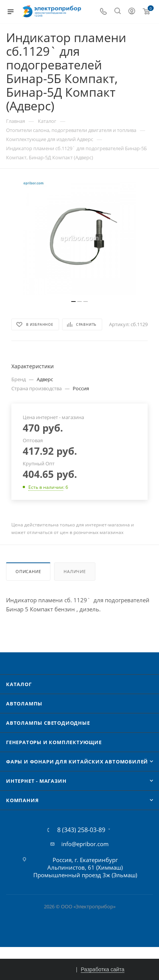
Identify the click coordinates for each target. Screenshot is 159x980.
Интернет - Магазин (36, 781)
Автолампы (24, 704)
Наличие (75, 571)
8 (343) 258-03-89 (81, 830)
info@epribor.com (85, 844)
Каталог (19, 684)
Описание (28, 571)
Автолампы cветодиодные (48, 723)
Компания (22, 800)
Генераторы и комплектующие (54, 742)
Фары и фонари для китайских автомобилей (77, 762)
